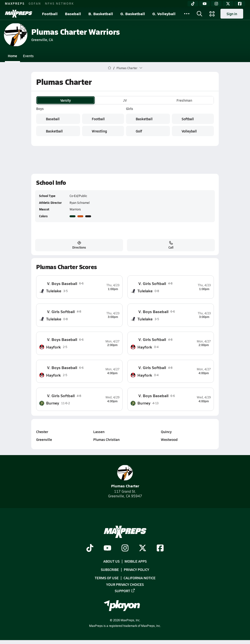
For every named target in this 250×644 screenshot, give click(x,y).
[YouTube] (205, 4)
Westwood (169, 439)
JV (125, 100)
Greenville (44, 439)
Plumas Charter (125, 477)
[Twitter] (228, 4)
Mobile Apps (136, 561)
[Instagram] (216, 4)
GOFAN (35, 3)
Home (12, 56)
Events (28, 56)
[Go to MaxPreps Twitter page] (143, 548)
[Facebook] (240, 4)
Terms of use (107, 578)
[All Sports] (187, 14)
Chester (42, 432)
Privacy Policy (136, 569)
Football (50, 14)
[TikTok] (193, 4)
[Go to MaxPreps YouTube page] (107, 548)
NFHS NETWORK (59, 3)
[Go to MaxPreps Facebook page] (160, 548)
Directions (79, 245)
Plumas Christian (106, 439)
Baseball (73, 14)
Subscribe (110, 569)
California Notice (140, 578)
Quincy (166, 432)
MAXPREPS (15, 3)
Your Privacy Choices (125, 584)
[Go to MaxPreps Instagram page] (125, 548)
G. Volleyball (164, 14)
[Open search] (199, 14)
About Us (111, 561)
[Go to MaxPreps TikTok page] (90, 548)
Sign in (232, 14)
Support (125, 590)
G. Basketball (133, 14)
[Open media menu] (212, 14)
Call (171, 245)
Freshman (184, 100)
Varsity (66, 100)
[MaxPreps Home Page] (109, 68)
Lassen (99, 432)
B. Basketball (101, 14)
